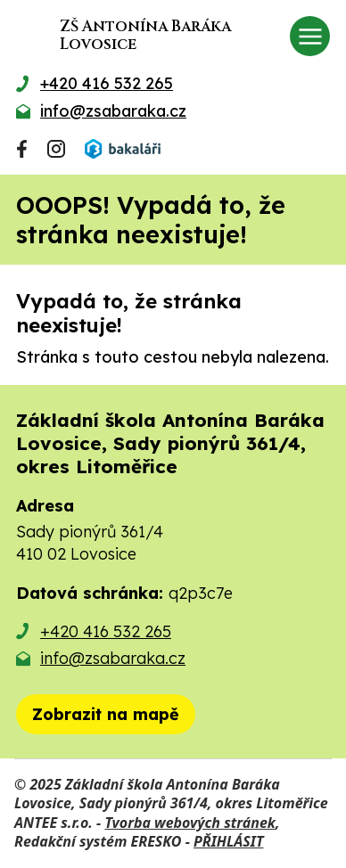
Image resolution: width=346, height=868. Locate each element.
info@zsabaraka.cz (113, 658)
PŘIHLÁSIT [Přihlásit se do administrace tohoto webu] (228, 841)
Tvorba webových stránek (190, 823)
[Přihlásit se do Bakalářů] (122, 149)
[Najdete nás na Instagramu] (56, 149)
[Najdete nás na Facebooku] (22, 149)
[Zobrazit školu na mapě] (106, 714)
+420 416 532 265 (106, 631)
